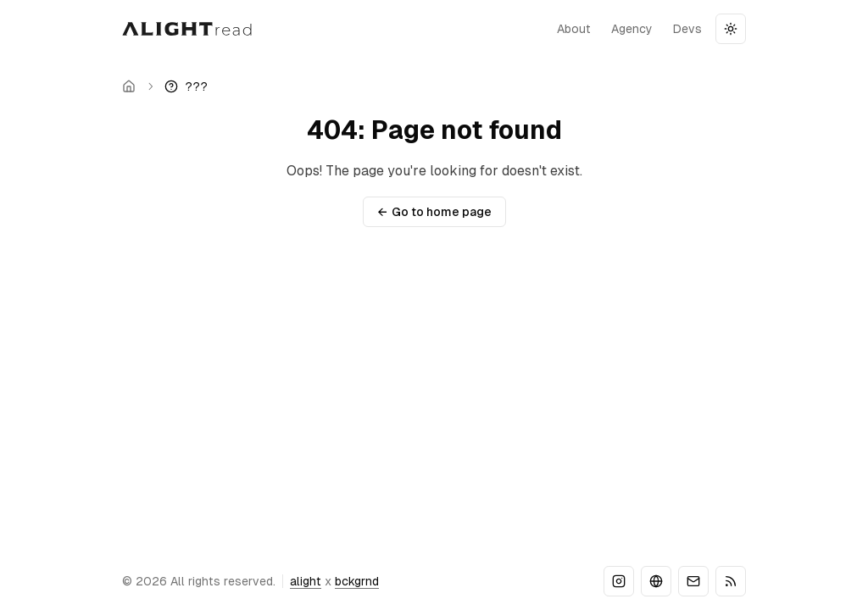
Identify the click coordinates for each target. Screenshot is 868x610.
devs (687, 29)
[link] (186, 86)
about (574, 29)
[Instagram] (619, 581)
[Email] (693, 581)
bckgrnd (357, 581)
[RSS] (731, 581)
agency (632, 29)
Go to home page (434, 212)
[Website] (656, 581)
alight (306, 581)
